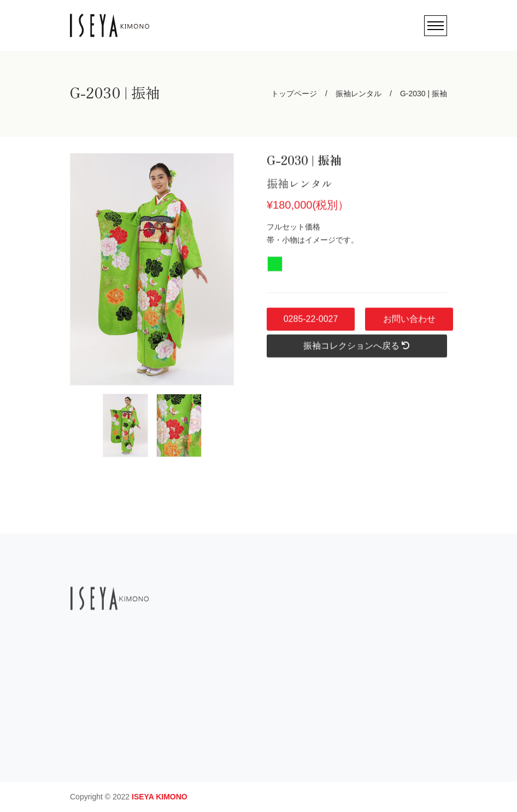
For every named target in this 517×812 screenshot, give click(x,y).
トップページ (294, 94)
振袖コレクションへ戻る (357, 352)
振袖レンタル (359, 94)
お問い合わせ (409, 325)
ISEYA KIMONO (160, 797)
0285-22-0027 (310, 325)
